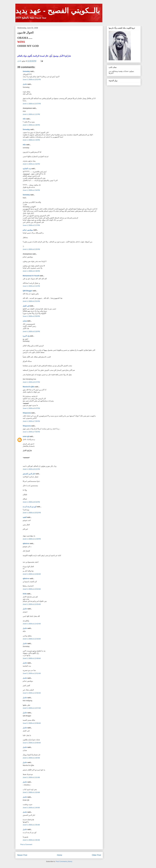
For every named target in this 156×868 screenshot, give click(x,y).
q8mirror (26, 543)
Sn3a (25, 594)
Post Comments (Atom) (64, 861)
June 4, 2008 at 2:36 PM (31, 271)
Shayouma (27, 413)
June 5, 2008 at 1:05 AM (31, 825)
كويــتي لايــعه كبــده (30, 507)
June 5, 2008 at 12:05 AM (32, 604)
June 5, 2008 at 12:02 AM (32, 589)
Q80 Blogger (27, 291)
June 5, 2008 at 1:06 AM (31, 840)
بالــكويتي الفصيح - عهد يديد (58, 11)
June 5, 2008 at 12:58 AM (32, 723)
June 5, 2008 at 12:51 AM (32, 673)
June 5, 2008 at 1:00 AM (31, 758)
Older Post (96, 855)
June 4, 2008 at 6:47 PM (31, 408)
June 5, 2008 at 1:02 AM (31, 792)
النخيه (25, 517)
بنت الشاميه (27, 169)
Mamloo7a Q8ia (29, 387)
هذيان (25, 321)
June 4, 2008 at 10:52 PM (32, 513)
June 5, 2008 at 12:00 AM (32, 574)
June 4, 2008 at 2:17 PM (31, 225)
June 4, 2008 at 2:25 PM (31, 249)
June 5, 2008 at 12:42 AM (32, 624)
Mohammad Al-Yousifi (31, 276)
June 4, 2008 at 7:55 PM (31, 421)
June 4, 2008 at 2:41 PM (31, 286)
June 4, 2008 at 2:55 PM (31, 316)
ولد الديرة (26, 336)
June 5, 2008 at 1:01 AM (31, 777)
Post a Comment (26, 844)
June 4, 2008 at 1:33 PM (31, 140)
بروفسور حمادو (28, 230)
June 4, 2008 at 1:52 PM (31, 164)
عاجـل (25, 84)
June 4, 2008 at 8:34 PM (31, 502)
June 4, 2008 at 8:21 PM (31, 469)
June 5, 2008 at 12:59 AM (32, 743)
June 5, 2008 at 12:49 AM (32, 658)
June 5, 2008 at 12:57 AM (32, 708)
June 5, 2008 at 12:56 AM (32, 693)
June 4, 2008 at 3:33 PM (31, 331)
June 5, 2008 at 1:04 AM (31, 808)
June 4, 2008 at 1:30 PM (31, 125)
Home (60, 855)
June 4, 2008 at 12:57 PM (32, 104)
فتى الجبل (26, 306)
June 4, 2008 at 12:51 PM (32, 80)
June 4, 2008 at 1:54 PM (31, 190)
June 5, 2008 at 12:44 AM (32, 639)
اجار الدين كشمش (29, 474)
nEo (24, 119)
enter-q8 (26, 436)
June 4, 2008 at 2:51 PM (31, 301)
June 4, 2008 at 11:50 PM (32, 539)
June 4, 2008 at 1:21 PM (31, 114)
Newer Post (22, 855)
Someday (26, 71)
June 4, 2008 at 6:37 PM (31, 382)
